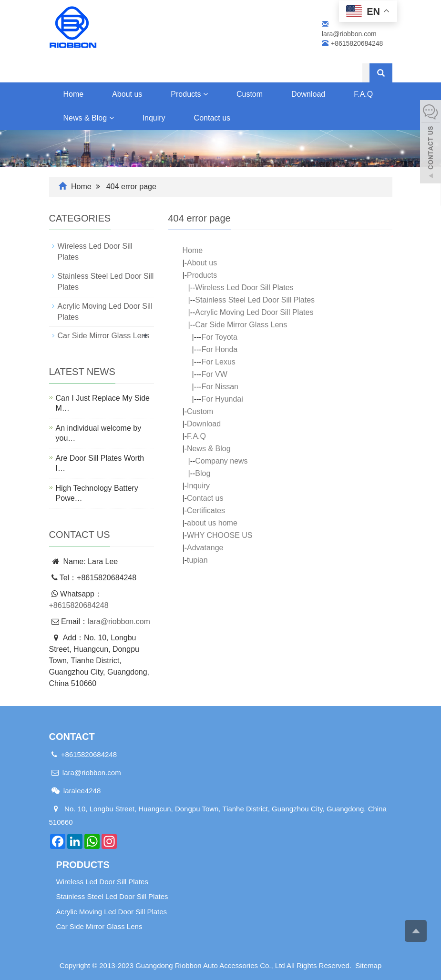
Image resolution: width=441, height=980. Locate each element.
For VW (215, 374)
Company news (221, 461)
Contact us (212, 118)
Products (189, 94)
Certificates (206, 510)
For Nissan (220, 387)
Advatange (205, 548)
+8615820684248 (79, 605)
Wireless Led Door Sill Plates (244, 288)
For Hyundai (222, 399)
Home (74, 94)
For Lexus (219, 362)
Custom (250, 94)
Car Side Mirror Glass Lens (241, 325)
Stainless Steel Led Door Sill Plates (255, 300)
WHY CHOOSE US (220, 535)
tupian (197, 560)
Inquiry (154, 118)
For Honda (220, 349)
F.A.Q (196, 436)
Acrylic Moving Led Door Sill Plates (254, 312)
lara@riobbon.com (119, 621)
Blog (203, 473)
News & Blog (89, 118)
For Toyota (220, 337)
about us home (212, 523)
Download (308, 94)
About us (127, 94)
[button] (205, 94)
